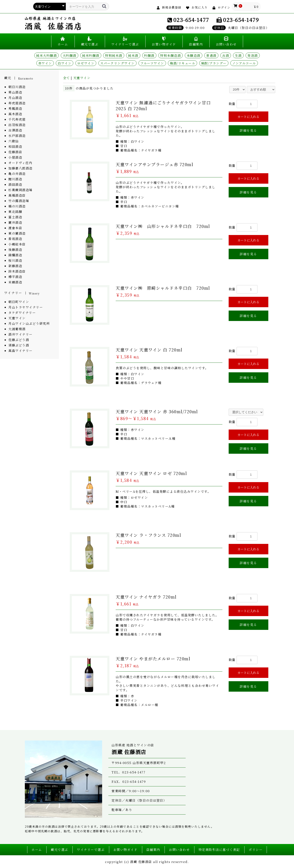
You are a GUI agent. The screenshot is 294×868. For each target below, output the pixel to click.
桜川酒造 (15, 260)
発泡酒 (253, 55)
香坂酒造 (15, 239)
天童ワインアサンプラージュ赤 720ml (154, 164)
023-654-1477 (191, 20)
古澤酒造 (15, 130)
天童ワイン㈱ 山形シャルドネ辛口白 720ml (163, 226)
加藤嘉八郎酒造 (20, 168)
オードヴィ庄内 (20, 163)
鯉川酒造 (15, 179)
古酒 (226, 55)
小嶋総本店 (17, 244)
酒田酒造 (15, 184)
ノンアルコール (244, 63)
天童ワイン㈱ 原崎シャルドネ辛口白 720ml (163, 288)
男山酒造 (15, 92)
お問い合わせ (226, 44)
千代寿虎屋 (17, 119)
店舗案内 (196, 44)
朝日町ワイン (19, 302)
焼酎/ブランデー (214, 63)
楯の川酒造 (17, 206)
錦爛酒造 (15, 255)
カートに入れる (248, 117)
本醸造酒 (194, 55)
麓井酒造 (15, 222)
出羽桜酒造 (17, 125)
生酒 (238, 55)
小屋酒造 (15, 157)
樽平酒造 (15, 277)
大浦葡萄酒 (17, 329)
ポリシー (256, 850)
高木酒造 (15, 114)
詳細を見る (248, 130)
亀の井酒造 (17, 174)
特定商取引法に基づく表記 (219, 850)
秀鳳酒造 (15, 108)
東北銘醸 (15, 212)
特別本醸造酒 (170, 55)
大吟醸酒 (70, 55)
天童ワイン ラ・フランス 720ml (148, 535)
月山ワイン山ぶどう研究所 (29, 323)
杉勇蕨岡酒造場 (20, 190)
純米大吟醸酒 (46, 55)
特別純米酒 (114, 55)
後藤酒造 (15, 250)
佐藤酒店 (15, 152)
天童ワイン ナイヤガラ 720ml (146, 597)
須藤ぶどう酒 (19, 345)
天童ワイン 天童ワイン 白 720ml (149, 350)
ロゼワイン (86, 63)
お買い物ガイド (164, 44)
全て (67, 78)
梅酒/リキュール (182, 63)
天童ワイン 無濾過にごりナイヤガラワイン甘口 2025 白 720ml (163, 105)
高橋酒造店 (17, 195)
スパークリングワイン (117, 63)
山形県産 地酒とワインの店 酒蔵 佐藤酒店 (53, 23)
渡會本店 (15, 228)
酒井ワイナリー (20, 334)
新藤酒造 (15, 266)
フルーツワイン (152, 63)
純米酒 (133, 55)
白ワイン (65, 63)
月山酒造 (15, 98)
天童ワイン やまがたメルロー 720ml (153, 659)
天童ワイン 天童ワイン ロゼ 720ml (151, 473)
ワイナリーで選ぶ (125, 44)
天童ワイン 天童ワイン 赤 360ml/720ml (157, 411)
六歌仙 (14, 141)
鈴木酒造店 (17, 271)
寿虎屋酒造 (17, 103)
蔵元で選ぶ (90, 44)
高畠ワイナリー (20, 351)
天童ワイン (17, 318)
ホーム (63, 44)
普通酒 (211, 55)
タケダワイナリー (22, 313)
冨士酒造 (15, 217)
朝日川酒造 (17, 87)
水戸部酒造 (17, 136)
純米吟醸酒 (91, 55)
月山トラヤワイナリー (26, 307)
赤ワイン (45, 63)
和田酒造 (15, 146)
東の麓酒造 (17, 233)
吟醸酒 (149, 55)
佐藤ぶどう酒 (19, 340)
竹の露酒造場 (19, 201)
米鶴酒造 (15, 282)
